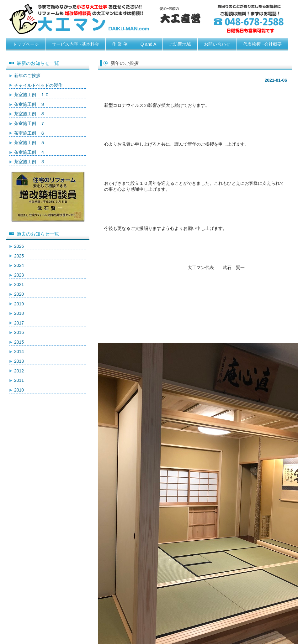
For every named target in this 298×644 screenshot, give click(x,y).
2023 (19, 275)
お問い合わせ (217, 44)
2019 (19, 304)
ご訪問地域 (180, 44)
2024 (19, 265)
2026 (19, 246)
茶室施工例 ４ (29, 152)
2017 (19, 323)
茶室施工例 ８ (29, 114)
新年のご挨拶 (27, 75)
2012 (19, 371)
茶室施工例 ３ (29, 162)
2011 (19, 380)
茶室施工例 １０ (32, 95)
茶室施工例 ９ (29, 104)
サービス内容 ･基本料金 (75, 44)
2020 (19, 294)
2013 (19, 361)
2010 (19, 390)
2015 (19, 342)
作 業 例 (120, 44)
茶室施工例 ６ (29, 133)
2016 (19, 332)
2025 (19, 256)
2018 (19, 313)
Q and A (149, 44)
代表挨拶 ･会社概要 (262, 44)
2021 (19, 284)
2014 (19, 351)
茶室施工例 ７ (29, 123)
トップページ (26, 44)
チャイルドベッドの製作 (38, 85)
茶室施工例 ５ (29, 143)
